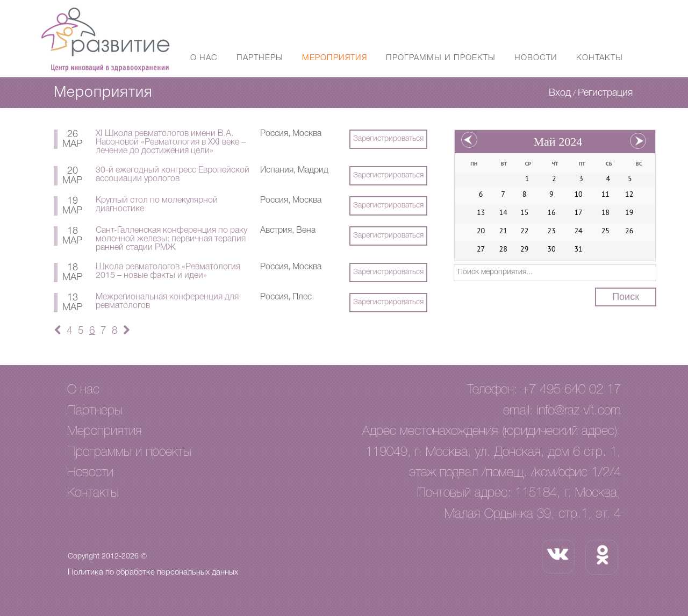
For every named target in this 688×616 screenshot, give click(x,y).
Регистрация (605, 93)
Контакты (600, 58)
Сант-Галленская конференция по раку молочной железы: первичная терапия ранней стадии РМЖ (171, 239)
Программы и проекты (441, 58)
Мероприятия (335, 58)
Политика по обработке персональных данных (153, 572)
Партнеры (260, 58)
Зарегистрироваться (388, 139)
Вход (560, 93)
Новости (536, 58)
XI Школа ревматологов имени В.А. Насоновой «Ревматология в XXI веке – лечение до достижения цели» (171, 142)
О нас (204, 58)
